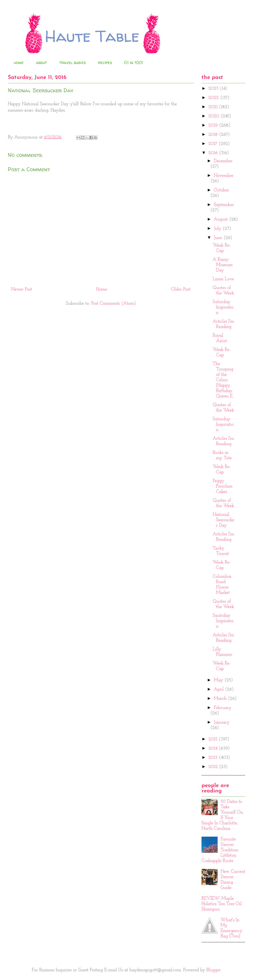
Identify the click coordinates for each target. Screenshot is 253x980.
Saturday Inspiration (223, 307)
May (219, 680)
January (222, 722)
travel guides (73, 62)
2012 (214, 767)
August (221, 219)
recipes (105, 62)
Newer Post (22, 289)
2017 (213, 144)
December (223, 161)
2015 (214, 739)
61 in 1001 (134, 62)
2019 (214, 125)
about (42, 62)
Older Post (181, 289)
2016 (214, 153)
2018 (214, 135)
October (221, 190)
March (221, 699)
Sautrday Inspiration (223, 621)
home (19, 62)
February (223, 708)
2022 (214, 98)
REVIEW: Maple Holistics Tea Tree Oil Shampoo (222, 904)
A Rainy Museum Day (223, 265)
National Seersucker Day (223, 520)
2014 (214, 748)
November (224, 176)
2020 (214, 116)
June (219, 238)
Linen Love (223, 279)
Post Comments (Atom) (114, 304)
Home (102, 289)
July (218, 229)
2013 (214, 758)
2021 (214, 107)
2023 (214, 89)
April (219, 689)
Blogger (214, 970)
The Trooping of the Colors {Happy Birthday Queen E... (224, 380)
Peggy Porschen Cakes (223, 486)
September (224, 205)
